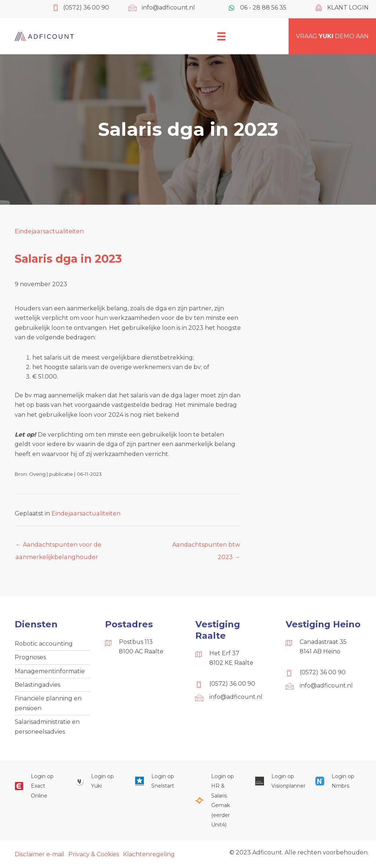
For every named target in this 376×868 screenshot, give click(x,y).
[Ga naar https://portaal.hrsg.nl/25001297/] (218, 800)
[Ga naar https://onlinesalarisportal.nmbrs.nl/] (338, 781)
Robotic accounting (44, 644)
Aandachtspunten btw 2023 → (207, 547)
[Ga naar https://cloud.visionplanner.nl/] (278, 781)
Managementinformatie (50, 671)
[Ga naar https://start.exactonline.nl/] (37, 786)
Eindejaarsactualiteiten (48, 231)
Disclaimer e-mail (39, 854)
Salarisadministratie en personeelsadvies (47, 727)
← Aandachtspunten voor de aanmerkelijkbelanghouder (58, 547)
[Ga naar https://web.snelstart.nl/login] (158, 781)
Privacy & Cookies (94, 854)
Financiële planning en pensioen (48, 703)
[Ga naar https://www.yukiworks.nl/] (98, 781)
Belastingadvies (37, 685)
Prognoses (30, 657)
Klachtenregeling (149, 854)
